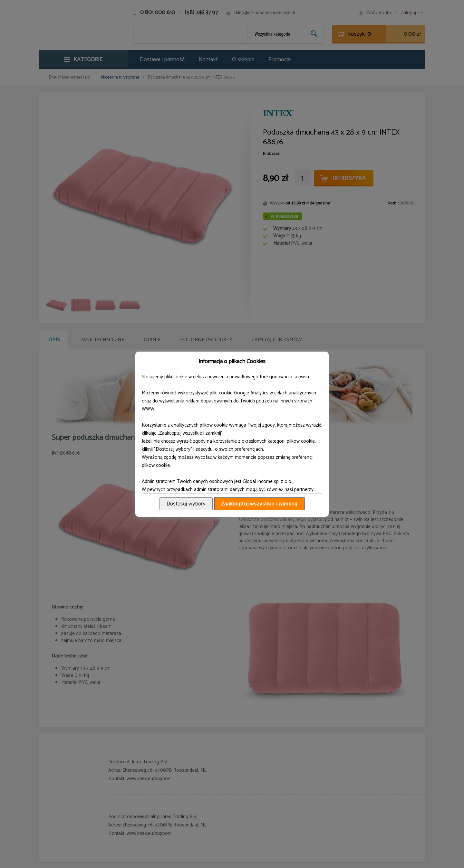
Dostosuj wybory (186, 504)
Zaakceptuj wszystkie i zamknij (259, 504)
